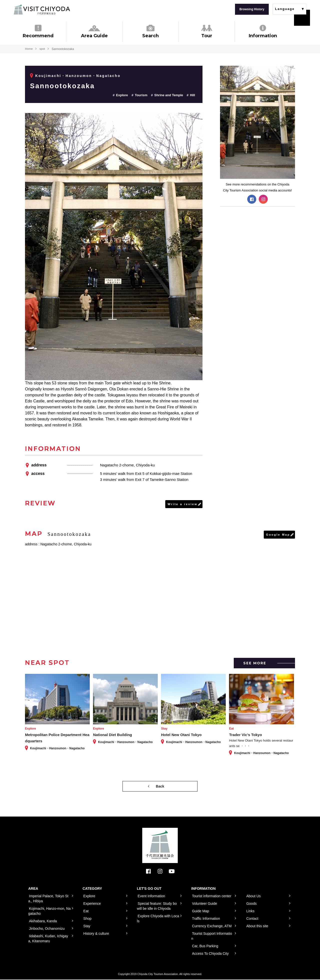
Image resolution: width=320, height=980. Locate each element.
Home (29, 49)
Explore (122, 95)
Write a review (182, 504)
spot (43, 49)
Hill (192, 95)
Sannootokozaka (65, 86)
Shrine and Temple (169, 95)
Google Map (278, 535)
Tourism (141, 95)
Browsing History (252, 9)
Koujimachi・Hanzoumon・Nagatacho (78, 76)
